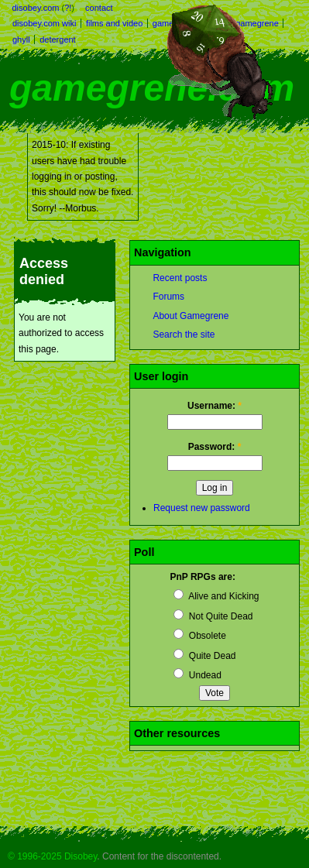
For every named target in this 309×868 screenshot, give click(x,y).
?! (68, 8)
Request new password (202, 508)
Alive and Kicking (216, 596)
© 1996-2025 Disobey (52, 856)
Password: (215, 447)
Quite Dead (204, 656)
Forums (168, 297)
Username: (215, 406)
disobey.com (36, 8)
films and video (114, 23)
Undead (197, 675)
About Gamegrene (191, 316)
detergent (57, 39)
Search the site (184, 335)
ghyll (21, 39)
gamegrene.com (152, 88)
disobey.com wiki (44, 23)
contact (99, 8)
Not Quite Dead (213, 616)
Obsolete (199, 636)
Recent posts (180, 278)
